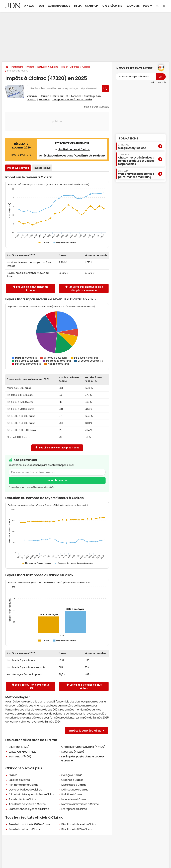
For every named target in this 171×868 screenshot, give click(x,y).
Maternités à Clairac (74, 785)
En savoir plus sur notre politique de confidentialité (31, 487)
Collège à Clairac (72, 775)
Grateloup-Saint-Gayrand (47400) (83, 747)
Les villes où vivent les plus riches (57, 448)
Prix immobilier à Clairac (23, 785)
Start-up (91, 6)
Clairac (86, 67)
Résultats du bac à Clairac (25, 829)
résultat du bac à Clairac (74, 149)
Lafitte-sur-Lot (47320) (23, 752)
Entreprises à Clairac (74, 809)
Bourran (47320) (19, 747)
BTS (29, 155)
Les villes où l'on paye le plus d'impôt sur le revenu (84, 289)
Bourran (45, 96)
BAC (14, 155)
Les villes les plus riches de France (31, 289)
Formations (129, 138)
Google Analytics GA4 (132, 146)
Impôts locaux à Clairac (87, 731)
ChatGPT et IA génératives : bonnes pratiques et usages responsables (136, 160)
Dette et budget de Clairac (25, 790)
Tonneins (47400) (20, 756)
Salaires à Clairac (19, 780)
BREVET (21, 155)
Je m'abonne (55, 480)
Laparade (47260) (73, 752)
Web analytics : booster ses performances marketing (136, 174)
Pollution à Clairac (72, 794)
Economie (133, 6)
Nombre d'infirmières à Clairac (80, 804)
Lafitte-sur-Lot (60, 96)
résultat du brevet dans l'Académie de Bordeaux (74, 155)
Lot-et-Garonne (70, 67)
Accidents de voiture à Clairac (27, 804)
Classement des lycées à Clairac (29, 809)
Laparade (44, 100)
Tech (40, 6)
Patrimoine (17, 67)
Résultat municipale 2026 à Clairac (30, 824)
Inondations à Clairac (74, 799)
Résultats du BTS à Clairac (77, 829)
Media (78, 6)
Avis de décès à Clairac (23, 799)
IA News (29, 6)
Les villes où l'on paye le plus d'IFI (31, 687)
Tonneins (76, 96)
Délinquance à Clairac (75, 790)
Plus (148, 6)
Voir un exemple (158, 82)
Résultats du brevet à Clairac (79, 824)
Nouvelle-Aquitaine (48, 67)
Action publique (59, 6)
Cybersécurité (112, 6)
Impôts (30, 67)
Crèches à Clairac (72, 780)
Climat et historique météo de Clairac (32, 794)
